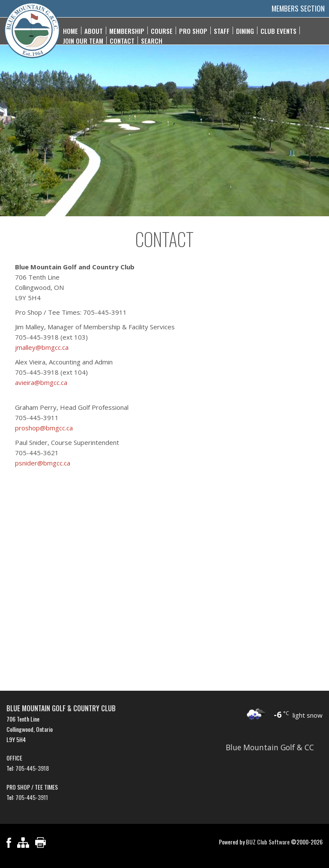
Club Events (278, 30)
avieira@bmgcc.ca (41, 382)
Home (70, 30)
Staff (222, 30)
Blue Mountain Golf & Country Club (61, 708)
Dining (245, 30)
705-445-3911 (32, 797)
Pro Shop (193, 30)
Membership (127, 30)
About (94, 30)
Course (162, 30)
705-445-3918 (32, 768)
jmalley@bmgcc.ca (42, 347)
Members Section (298, 8)
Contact (122, 40)
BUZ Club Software (268, 842)
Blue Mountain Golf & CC (270, 747)
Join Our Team (83, 40)
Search (152, 40)
